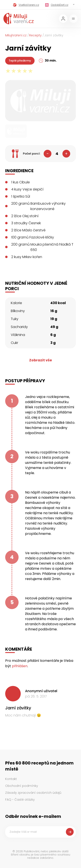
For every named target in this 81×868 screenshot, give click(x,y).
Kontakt (11, 779)
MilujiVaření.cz (16, 35)
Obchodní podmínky (22, 786)
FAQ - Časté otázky (20, 800)
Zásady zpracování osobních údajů (33, 793)
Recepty (35, 35)
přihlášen (20, 666)
